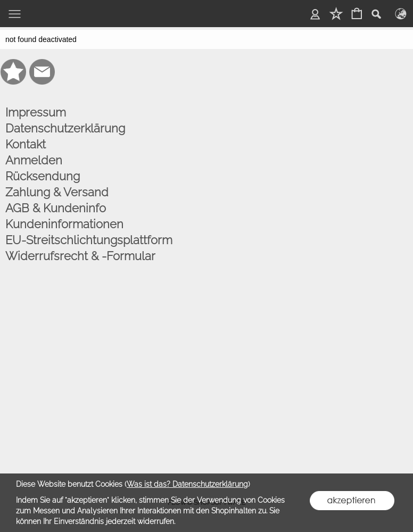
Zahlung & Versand (57, 192)
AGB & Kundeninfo (56, 208)
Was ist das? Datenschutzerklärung (187, 484)
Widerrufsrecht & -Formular (80, 256)
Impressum (36, 112)
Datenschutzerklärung (65, 128)
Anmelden (34, 160)
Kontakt (26, 144)
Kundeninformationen (64, 224)
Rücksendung (43, 176)
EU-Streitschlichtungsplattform (89, 240)
